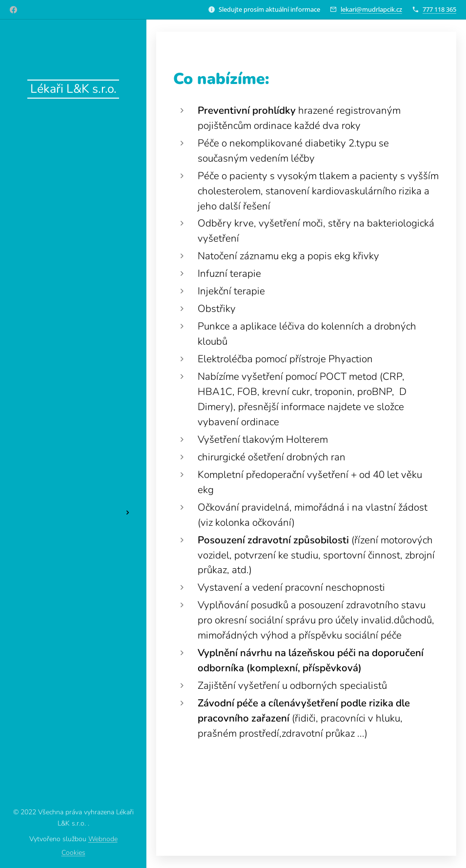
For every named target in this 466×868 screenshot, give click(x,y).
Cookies (73, 853)
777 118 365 (439, 9)
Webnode (103, 839)
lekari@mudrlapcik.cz (371, 9)
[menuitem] (73, 393)
